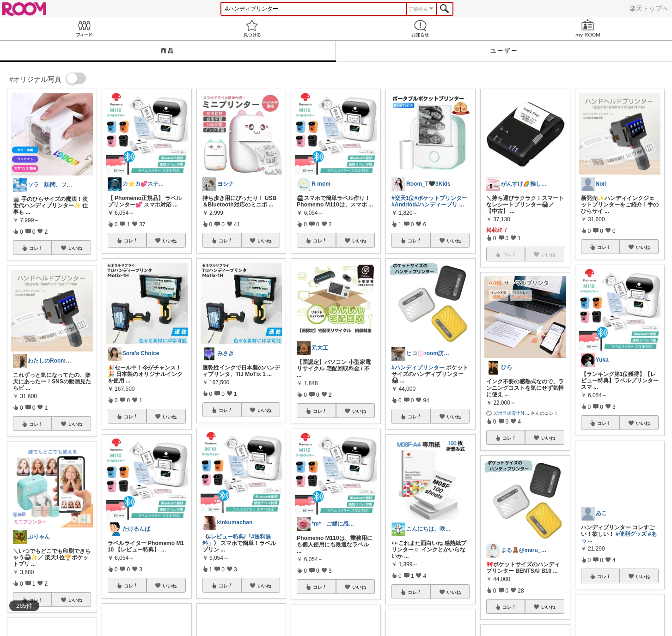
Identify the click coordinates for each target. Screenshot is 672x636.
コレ (36, 248)
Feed (84, 28)
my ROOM (588, 28)
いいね (75, 248)
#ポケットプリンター (441, 198)
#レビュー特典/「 (230, 537)
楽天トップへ (649, 8)
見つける (252, 28)
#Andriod (404, 205)
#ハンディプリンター (418, 368)
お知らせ (420, 28)
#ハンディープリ (437, 205)
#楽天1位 (403, 198)
